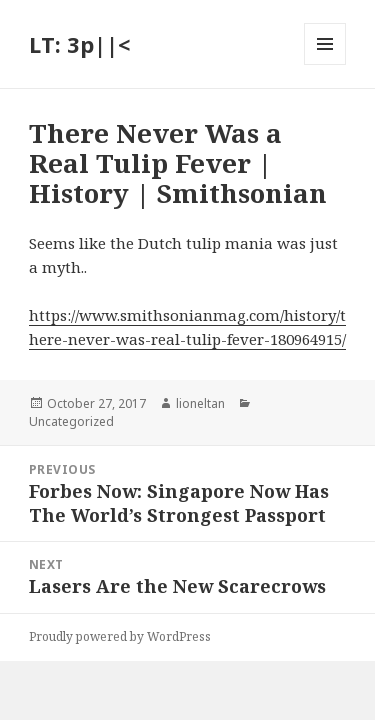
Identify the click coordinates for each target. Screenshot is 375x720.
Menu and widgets (325, 64)
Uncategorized (71, 421)
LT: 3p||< (79, 44)
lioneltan (200, 403)
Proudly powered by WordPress (120, 636)
